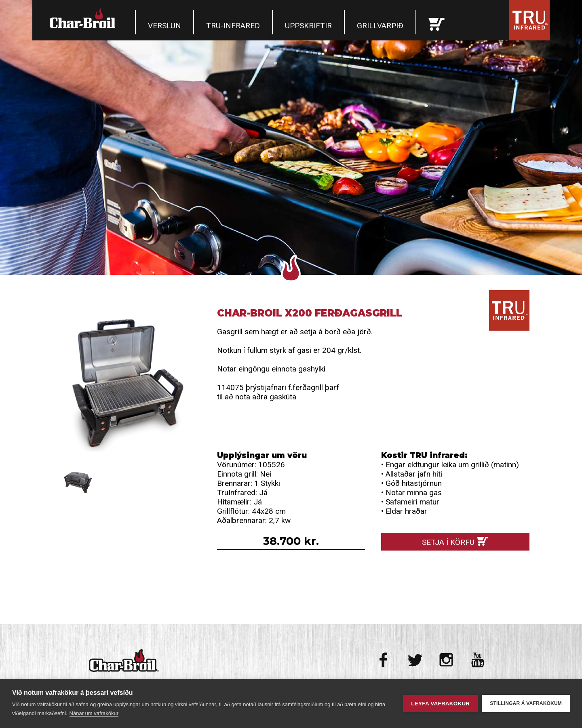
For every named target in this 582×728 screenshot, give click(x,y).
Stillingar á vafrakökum (526, 703)
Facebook (384, 660)
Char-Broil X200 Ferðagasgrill (127, 381)
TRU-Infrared (233, 26)
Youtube (478, 660)
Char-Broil (84, 18)
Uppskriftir (308, 26)
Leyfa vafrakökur (440, 704)
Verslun (164, 26)
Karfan (436, 22)
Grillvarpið (380, 26)
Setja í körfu (448, 542)
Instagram (446, 660)
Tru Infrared (529, 20)
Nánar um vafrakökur (94, 713)
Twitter (415, 660)
